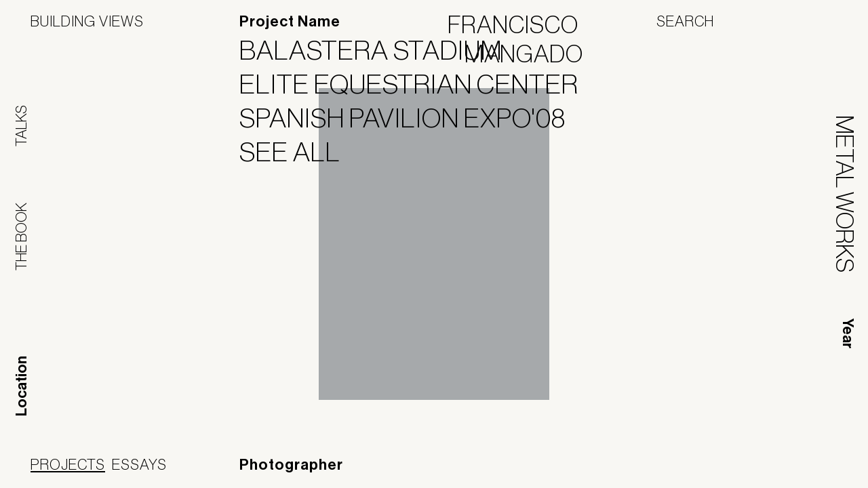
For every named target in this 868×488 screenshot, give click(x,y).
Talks (21, 126)
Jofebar (802, 466)
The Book (21, 237)
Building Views (87, 21)
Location (22, 386)
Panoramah (715, 471)
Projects (68, 464)
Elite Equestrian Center (417, 84)
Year (848, 333)
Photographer (291, 465)
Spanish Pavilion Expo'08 (411, 118)
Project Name (290, 22)
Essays (139, 464)
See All (298, 152)
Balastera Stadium (379, 50)
